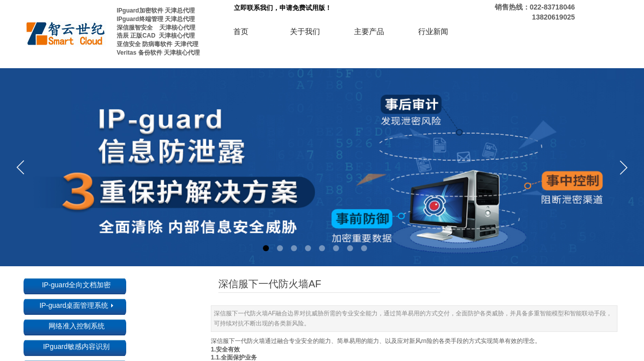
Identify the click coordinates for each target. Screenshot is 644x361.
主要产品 (369, 32)
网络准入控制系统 (77, 326)
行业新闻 (433, 32)
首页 (241, 32)
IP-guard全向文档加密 (77, 285)
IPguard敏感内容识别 (76, 346)
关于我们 (305, 32)
